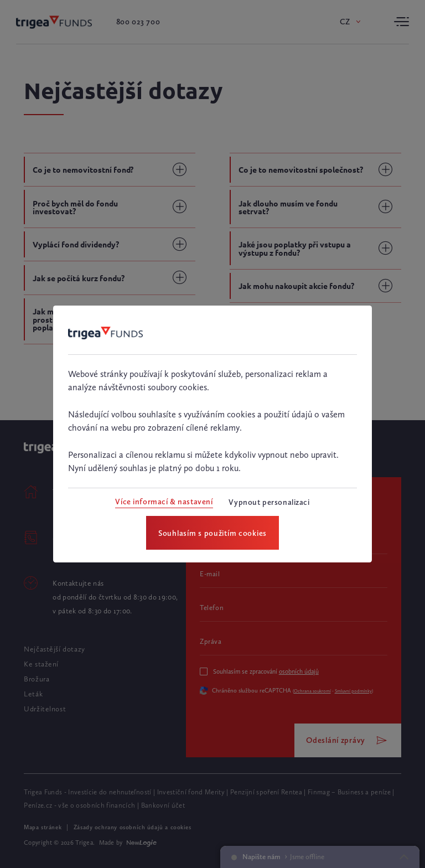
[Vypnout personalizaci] (269, 502)
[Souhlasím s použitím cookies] (212, 533)
